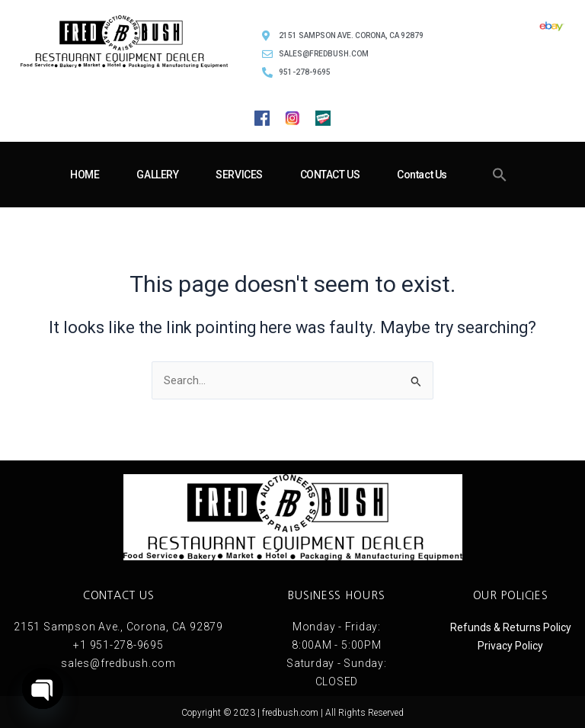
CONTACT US (330, 175)
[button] (500, 175)
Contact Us (422, 175)
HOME (85, 175)
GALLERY (157, 175)
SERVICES (239, 175)
